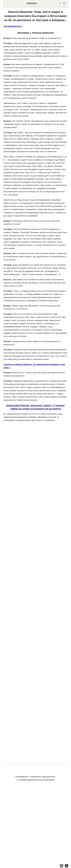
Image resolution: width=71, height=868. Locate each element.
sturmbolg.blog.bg (12, 26)
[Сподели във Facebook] (62, 866)
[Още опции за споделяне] (67, 866)
